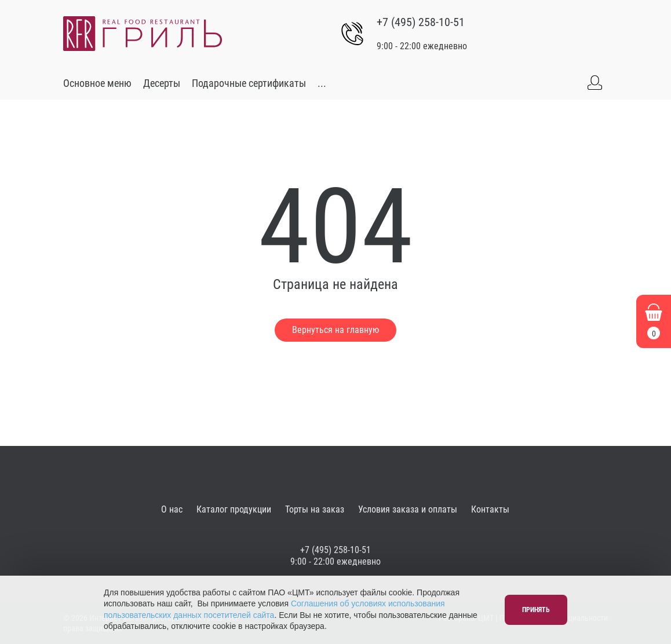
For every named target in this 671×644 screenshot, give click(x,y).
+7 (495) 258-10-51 (421, 22)
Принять (536, 610)
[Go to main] (143, 34)
